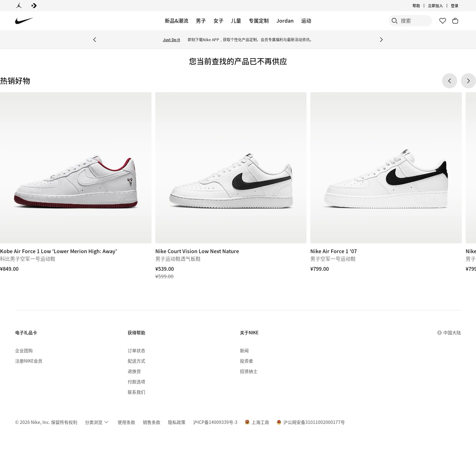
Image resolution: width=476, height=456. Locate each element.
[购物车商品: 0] (455, 21)
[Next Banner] (381, 40)
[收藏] (443, 21)
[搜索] (385, 21)
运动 (306, 20)
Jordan (285, 20)
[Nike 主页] (24, 21)
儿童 (236, 20)
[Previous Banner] (95, 40)
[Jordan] (19, 6)
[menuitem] (97, 422)
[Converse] (34, 6)
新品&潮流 (177, 20)
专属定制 (259, 20)
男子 (201, 20)
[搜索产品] (410, 21)
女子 (219, 20)
